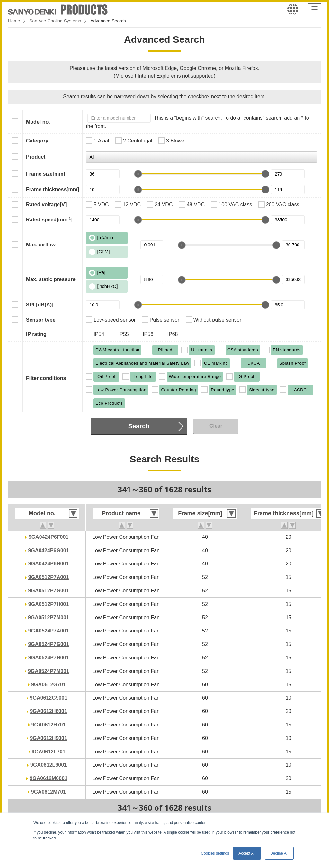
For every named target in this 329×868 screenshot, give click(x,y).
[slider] (138, 174)
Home (14, 21)
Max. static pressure (51, 279)
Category (37, 141)
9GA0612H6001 (49, 711)
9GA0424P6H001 (49, 564)
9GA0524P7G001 (48, 644)
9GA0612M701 (49, 792)
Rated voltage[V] (46, 205)
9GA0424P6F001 (49, 537)
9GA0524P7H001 (49, 658)
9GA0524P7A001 (49, 631)
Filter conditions (46, 378)
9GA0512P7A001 (49, 577)
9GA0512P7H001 (49, 604)
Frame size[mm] (46, 174)
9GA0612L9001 (49, 765)
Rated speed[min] (49, 219)
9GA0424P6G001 (48, 550)
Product (36, 157)
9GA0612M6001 (48, 778)
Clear (216, 426)
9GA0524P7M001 (49, 671)
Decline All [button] (279, 853)
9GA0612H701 (49, 725)
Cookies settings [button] (215, 853)
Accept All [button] (247, 853)
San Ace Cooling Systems (55, 21)
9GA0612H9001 (49, 738)
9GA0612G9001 (49, 698)
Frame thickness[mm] (53, 189)
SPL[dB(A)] (40, 305)
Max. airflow (41, 245)
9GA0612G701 (49, 685)
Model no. (38, 122)
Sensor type (41, 320)
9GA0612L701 (49, 752)
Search (139, 426)
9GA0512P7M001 (49, 618)
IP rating (36, 334)
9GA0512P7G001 (48, 591)
